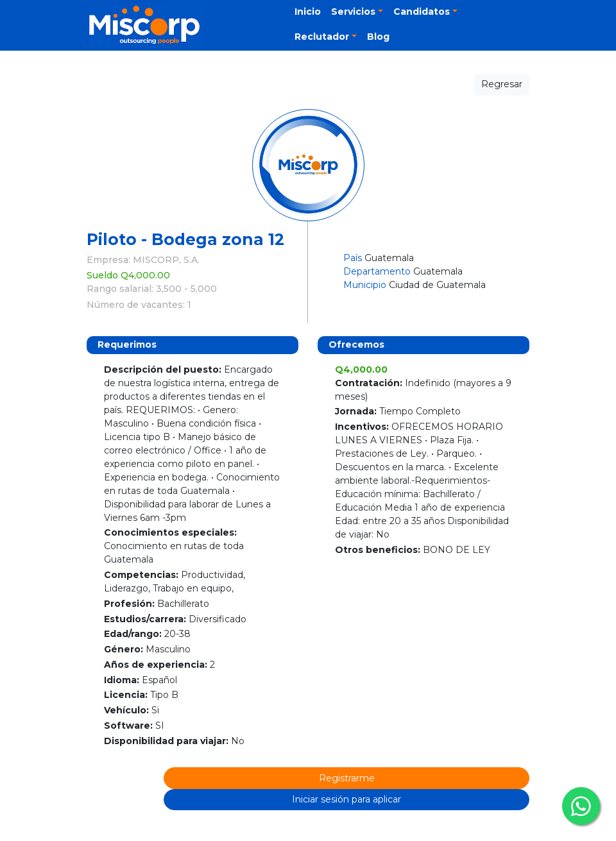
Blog (378, 37)
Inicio (308, 12)
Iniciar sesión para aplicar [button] (346, 799)
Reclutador (322, 37)
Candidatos (422, 12)
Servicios (353, 12)
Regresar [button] (502, 84)
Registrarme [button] (347, 778)
